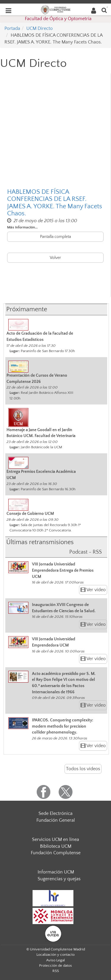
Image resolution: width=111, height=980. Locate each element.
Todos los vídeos (83, 769)
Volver (55, 258)
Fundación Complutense (56, 853)
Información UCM (56, 872)
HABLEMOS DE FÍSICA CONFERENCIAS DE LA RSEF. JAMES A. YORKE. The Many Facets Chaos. (55, 203)
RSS (56, 971)
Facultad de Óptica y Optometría (58, 19)
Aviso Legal (55, 960)
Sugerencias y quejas (59, 879)
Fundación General (56, 820)
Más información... (22, 227)
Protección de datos (55, 966)
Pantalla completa (55, 237)
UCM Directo (40, 28)
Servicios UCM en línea (55, 839)
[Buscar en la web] (104, 10)
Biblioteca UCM (56, 846)
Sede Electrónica (55, 813)
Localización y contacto (55, 955)
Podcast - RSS (86, 552)
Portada (12, 28)
